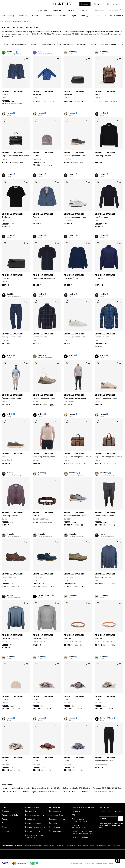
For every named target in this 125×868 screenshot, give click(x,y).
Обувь (74, 16)
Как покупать (31, 811)
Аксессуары (50, 16)
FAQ (74, 815)
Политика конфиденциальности (103, 863)
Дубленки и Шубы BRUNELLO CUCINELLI (78, 788)
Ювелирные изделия (114, 16)
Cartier (69, 846)
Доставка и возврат (33, 823)
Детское (70, 10)
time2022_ (73, 473)
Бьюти (63, 16)
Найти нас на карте (80, 838)
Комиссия (53, 823)
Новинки (23, 16)
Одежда (85, 16)
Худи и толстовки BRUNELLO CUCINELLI (47, 792)
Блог (4, 823)
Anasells (10, 534)
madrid (103, 113)
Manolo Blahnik (89, 846)
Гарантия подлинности (35, 815)
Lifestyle (83, 10)
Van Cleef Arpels (42, 846)
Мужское (6, 22)
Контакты (76, 811)
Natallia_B (42, 355)
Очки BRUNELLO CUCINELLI (105, 792)
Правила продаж (76, 863)
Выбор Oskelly (8, 16)
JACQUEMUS (60, 846)
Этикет (5, 827)
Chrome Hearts (30, 846)
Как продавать (55, 811)
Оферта (87, 863)
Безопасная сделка (33, 819)
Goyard (52, 846)
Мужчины (57, 10)
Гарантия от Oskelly (10, 815)
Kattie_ (103, 534)
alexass (10, 473)
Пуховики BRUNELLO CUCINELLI (107, 788)
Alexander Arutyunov (103, 846)
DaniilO (10, 294)
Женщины (42, 10)
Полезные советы (33, 831)
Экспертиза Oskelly (56, 815)
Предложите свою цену (35, 827)
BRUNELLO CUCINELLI (12, 91)
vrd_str (10, 355)
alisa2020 (11, 52)
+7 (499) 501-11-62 (79, 828)
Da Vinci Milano (45, 595)
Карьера (5, 831)
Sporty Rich (116, 846)
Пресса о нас (7, 819)
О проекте (6, 811)
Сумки (96, 16)
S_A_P (41, 52)
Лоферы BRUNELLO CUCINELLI (15, 792)
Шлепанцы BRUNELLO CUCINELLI (47, 788)
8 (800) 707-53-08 (79, 821)
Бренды (36, 16)
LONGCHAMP (77, 846)
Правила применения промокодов (34, 836)
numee (72, 52)
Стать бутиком (55, 827)
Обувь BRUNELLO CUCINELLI (75, 792)
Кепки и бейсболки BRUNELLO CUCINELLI (17, 788)
